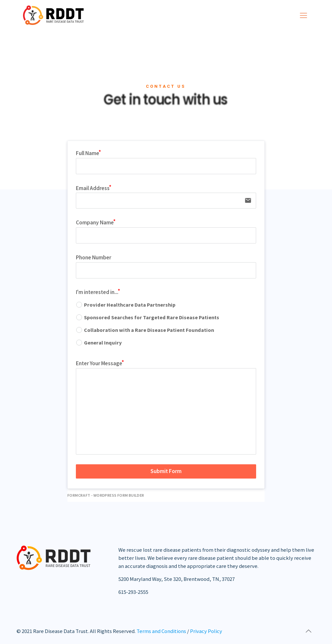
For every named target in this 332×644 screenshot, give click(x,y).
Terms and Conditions (161, 631)
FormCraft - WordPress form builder (106, 495)
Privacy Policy (206, 631)
